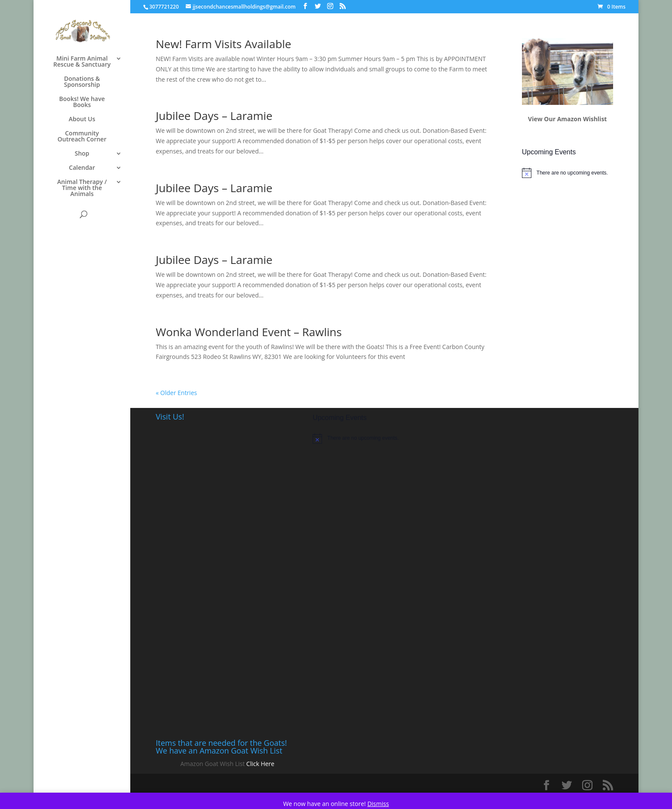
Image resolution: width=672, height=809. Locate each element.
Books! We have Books (82, 102)
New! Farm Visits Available (223, 44)
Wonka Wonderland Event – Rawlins (249, 332)
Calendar (82, 168)
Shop (82, 154)
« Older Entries (176, 393)
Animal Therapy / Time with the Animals (82, 188)
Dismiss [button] (378, 804)
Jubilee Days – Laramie (214, 116)
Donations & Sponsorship (82, 82)
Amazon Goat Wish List (213, 764)
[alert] (568, 173)
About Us (82, 120)
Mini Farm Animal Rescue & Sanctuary (82, 62)
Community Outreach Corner (82, 137)
